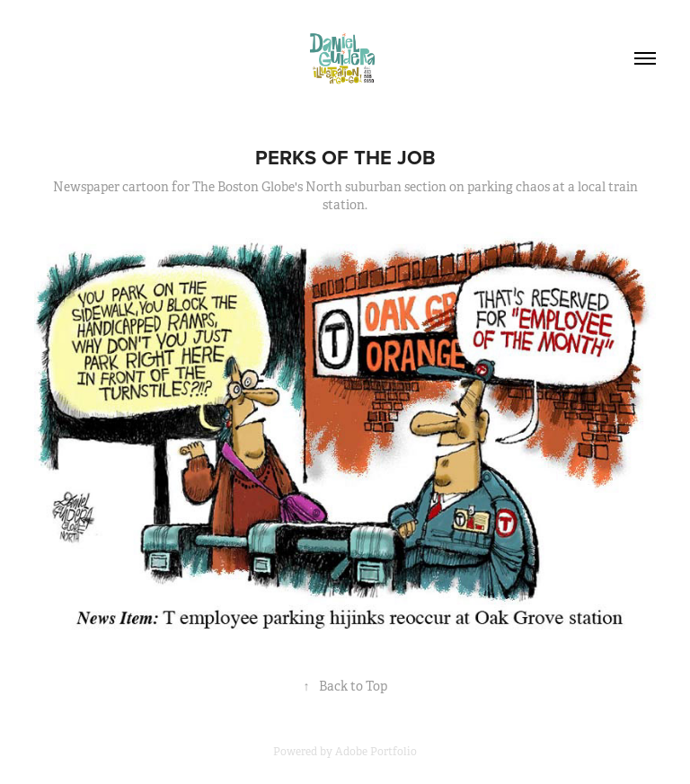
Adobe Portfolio (376, 752)
